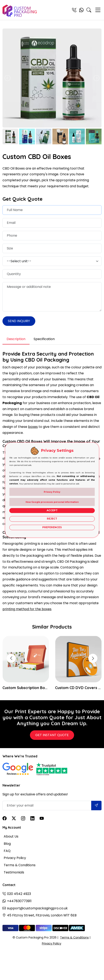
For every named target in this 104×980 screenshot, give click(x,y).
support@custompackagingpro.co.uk (37, 908)
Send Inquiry (19, 321)
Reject (52, 519)
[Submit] (96, 806)
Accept (52, 510)
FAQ (7, 851)
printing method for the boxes (27, 609)
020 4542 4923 (19, 894)
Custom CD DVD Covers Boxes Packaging (78, 688)
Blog (7, 844)
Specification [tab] (44, 339)
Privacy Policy (15, 858)
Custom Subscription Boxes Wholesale (26, 688)
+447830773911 (19, 901)
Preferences (52, 527)
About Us (11, 836)
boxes (33, 427)
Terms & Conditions (20, 865)
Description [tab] (16, 339)
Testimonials (14, 872)
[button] (93, 658)
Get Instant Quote (52, 735)
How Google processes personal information (52, 502)
